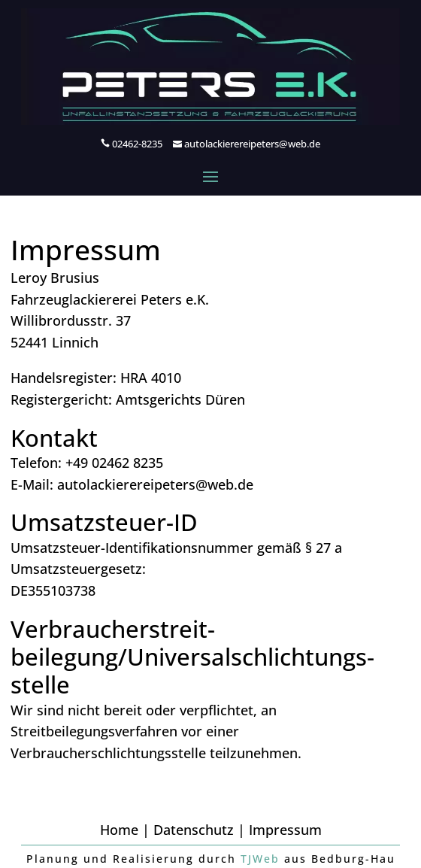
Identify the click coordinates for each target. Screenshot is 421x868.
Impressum (285, 830)
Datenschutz (194, 830)
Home (119, 830)
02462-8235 (137, 144)
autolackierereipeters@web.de (252, 144)
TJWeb (260, 859)
